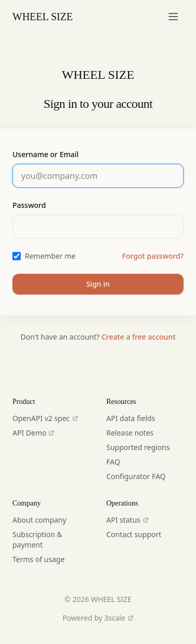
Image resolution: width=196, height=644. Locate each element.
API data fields (131, 418)
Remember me (50, 256)
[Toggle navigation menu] (173, 17)
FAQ (113, 462)
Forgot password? (153, 256)
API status (128, 520)
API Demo (33, 433)
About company (39, 520)
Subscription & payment (37, 540)
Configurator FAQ (136, 476)
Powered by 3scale (98, 618)
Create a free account (139, 337)
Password (29, 205)
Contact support (134, 534)
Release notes (130, 433)
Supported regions (138, 447)
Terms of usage (39, 559)
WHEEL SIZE (43, 17)
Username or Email (46, 154)
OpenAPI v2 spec (45, 418)
